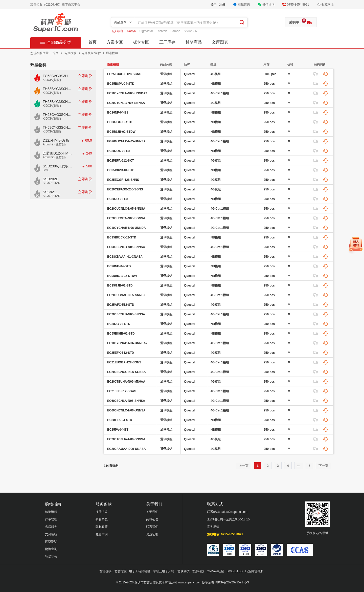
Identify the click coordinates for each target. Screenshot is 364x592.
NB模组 (216, 84)
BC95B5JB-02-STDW (122, 276)
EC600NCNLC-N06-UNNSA (126, 410)
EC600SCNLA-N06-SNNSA (126, 401)
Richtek (162, 31)
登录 (214, 5)
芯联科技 (184, 571)
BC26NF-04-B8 (118, 113)
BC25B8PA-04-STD (121, 84)
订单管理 (51, 519)
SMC (46, 170)
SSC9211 (50, 192)
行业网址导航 (254, 571)
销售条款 (102, 519)
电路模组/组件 (92, 53)
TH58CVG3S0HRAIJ (58, 115)
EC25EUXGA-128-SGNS (124, 74)
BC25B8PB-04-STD (121, 170)
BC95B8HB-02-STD (121, 334)
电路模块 (71, 53)
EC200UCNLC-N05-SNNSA (126, 209)
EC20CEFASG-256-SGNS (125, 189)
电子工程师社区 (140, 571)
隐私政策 (102, 527)
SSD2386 (190, 31)
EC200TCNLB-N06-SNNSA (126, 103)
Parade (176, 31)
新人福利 (118, 31)
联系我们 (152, 527)
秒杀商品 (194, 42)
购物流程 (51, 512)
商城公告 (152, 519)
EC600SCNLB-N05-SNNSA (126, 247)
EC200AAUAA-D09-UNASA (127, 449)
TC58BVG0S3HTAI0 (58, 76)
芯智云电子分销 (164, 571)
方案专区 (115, 42)
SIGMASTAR (52, 183)
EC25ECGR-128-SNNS (123, 180)
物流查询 (51, 549)
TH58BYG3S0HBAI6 (58, 102)
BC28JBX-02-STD (120, 122)
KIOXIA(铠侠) (52, 80)
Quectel (190, 74)
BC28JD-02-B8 (118, 199)
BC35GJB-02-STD (120, 286)
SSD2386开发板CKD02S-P (58, 166)
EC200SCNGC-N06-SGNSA (127, 372)
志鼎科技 (198, 571)
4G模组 (216, 74)
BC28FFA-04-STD (120, 420)
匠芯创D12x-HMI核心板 (58, 153)
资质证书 (152, 534)
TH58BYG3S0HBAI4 (58, 89)
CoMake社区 (215, 571)
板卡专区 (141, 42)
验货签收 (51, 557)
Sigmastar (146, 31)
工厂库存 (167, 42)
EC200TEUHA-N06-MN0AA (126, 382)
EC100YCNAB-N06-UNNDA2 (127, 343)
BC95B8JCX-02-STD (122, 237)
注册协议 (102, 512)
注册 (222, 5)
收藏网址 (328, 5)
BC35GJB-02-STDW (121, 132)
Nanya (132, 31)
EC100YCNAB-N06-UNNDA (127, 228)
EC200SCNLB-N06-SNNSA (126, 314)
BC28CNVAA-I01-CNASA (125, 257)
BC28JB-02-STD (119, 324)
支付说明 (51, 534)
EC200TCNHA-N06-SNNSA (126, 439)
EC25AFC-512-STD (121, 305)
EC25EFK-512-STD (121, 353)
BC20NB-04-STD (119, 266)
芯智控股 (121, 571)
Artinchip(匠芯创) (54, 144)
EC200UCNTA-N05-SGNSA (126, 218)
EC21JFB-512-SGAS (122, 391)
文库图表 (220, 42)
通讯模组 (112, 53)
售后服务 (51, 527)
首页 (93, 42)
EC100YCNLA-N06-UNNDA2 (127, 93)
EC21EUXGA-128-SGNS (124, 362)
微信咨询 (268, 5)
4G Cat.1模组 (220, 93)
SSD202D (51, 179)
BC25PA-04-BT (118, 430)
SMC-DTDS (235, 571)
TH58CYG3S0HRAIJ (58, 127)
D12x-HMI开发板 (56, 140)
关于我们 (152, 512)
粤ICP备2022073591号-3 (232, 582)
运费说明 (51, 542)
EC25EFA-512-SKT (120, 161)
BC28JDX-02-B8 (119, 151)
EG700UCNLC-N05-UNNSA (126, 141)
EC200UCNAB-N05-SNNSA (126, 295)
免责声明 (102, 534)
